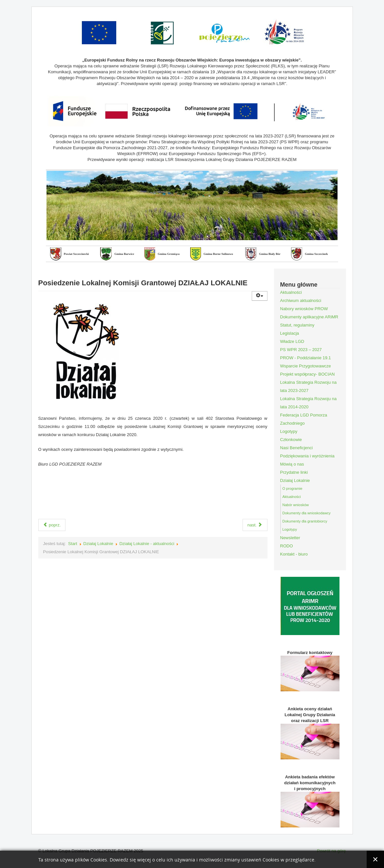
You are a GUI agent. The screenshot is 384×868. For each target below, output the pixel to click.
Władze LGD (292, 341)
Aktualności (291, 292)
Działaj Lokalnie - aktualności (147, 544)
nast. (255, 525)
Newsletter (290, 538)
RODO (287, 546)
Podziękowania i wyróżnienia (307, 456)
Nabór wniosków (296, 505)
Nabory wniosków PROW (304, 309)
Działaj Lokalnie (98, 544)
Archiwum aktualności (301, 301)
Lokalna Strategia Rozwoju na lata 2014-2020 (309, 403)
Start (73, 544)
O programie (293, 488)
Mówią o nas (292, 464)
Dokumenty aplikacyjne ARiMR (309, 317)
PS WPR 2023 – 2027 (301, 350)
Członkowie (291, 440)
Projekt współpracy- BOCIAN (308, 374)
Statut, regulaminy (297, 325)
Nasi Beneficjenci (297, 448)
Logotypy (289, 431)
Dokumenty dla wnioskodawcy (307, 513)
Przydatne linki (294, 472)
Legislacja (290, 333)
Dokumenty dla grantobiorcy (305, 521)
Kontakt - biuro (294, 554)
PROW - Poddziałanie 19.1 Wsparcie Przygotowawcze (306, 362)
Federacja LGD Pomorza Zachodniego (304, 419)
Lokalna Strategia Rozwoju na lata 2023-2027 (309, 386)
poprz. (52, 525)
